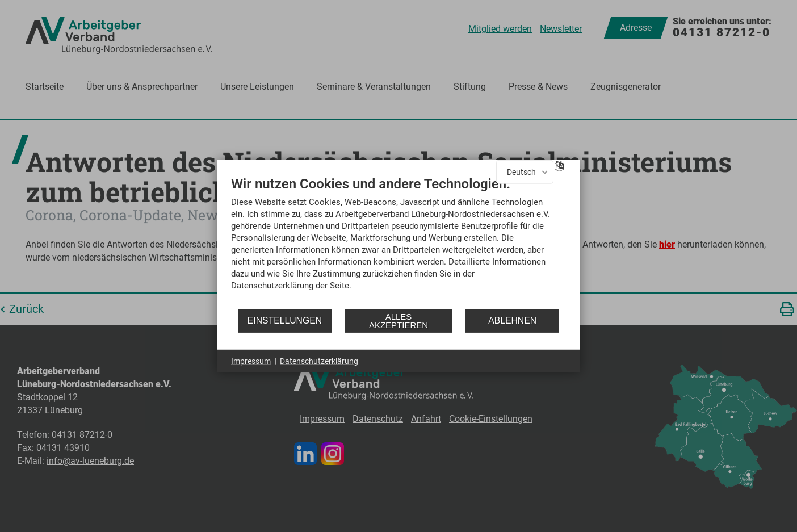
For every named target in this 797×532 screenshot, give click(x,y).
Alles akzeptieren (398, 321)
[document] (398, 241)
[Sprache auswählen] (559, 165)
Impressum (251, 361)
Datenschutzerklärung (319, 361)
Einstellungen (285, 321)
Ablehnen (512, 321)
